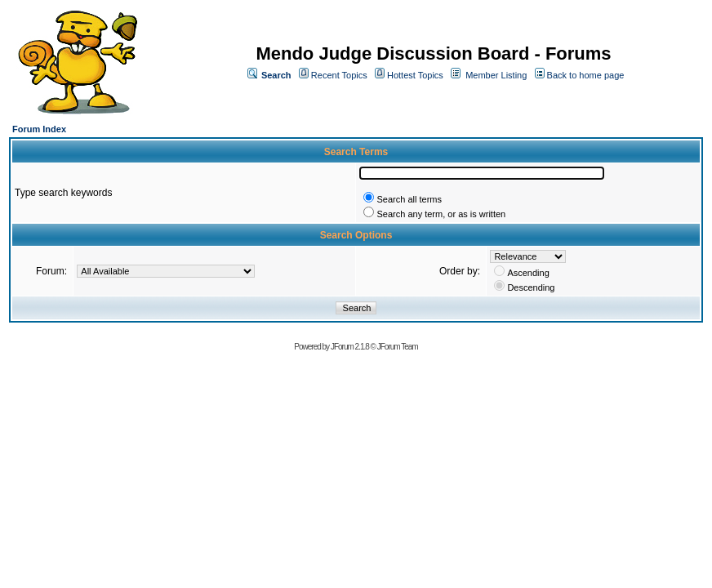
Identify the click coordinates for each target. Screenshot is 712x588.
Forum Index (39, 129)
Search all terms (409, 199)
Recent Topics (339, 75)
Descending (531, 287)
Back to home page (586, 75)
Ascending (528, 273)
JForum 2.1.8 (350, 347)
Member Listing (496, 75)
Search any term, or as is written (441, 214)
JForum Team (398, 347)
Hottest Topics (415, 75)
